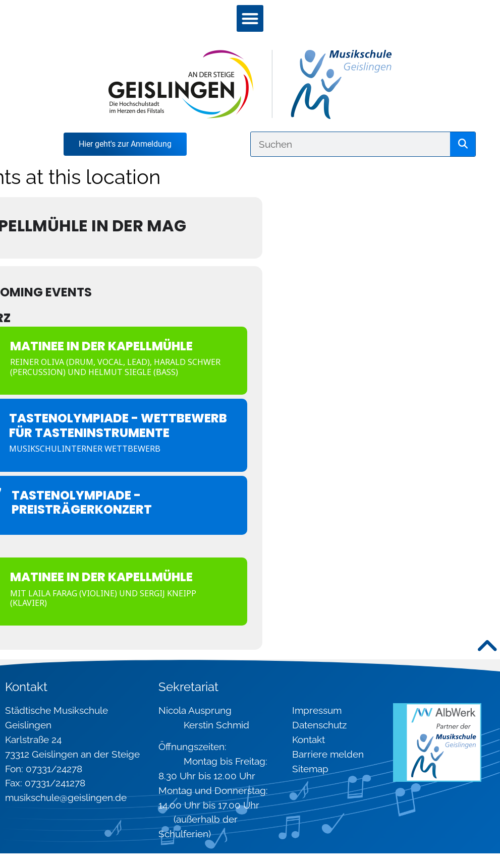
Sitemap (310, 769)
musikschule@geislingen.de (66, 797)
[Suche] (463, 144)
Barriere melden (328, 754)
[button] (250, 18)
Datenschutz (319, 725)
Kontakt (309, 739)
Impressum (317, 710)
